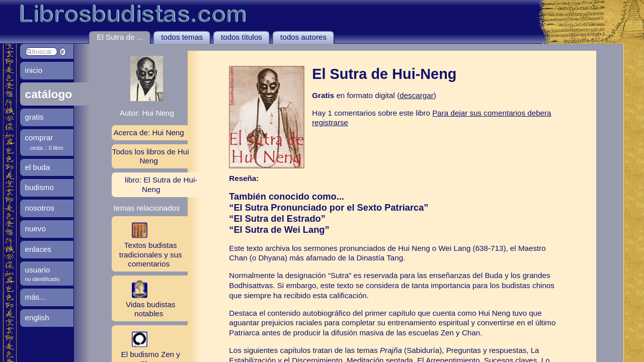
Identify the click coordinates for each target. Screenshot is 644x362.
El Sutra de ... (120, 37)
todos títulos (242, 37)
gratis (34, 117)
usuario (38, 270)
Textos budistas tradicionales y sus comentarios (147, 243)
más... (35, 297)
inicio (34, 70)
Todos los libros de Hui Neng (151, 156)
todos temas (182, 37)
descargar (417, 95)
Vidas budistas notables (144, 298)
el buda (38, 167)
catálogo (49, 94)
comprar (39, 138)
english (37, 318)
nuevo (35, 229)
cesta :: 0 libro (47, 148)
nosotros (40, 208)
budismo (39, 187)
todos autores (303, 37)
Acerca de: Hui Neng (149, 132)
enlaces (38, 249)
